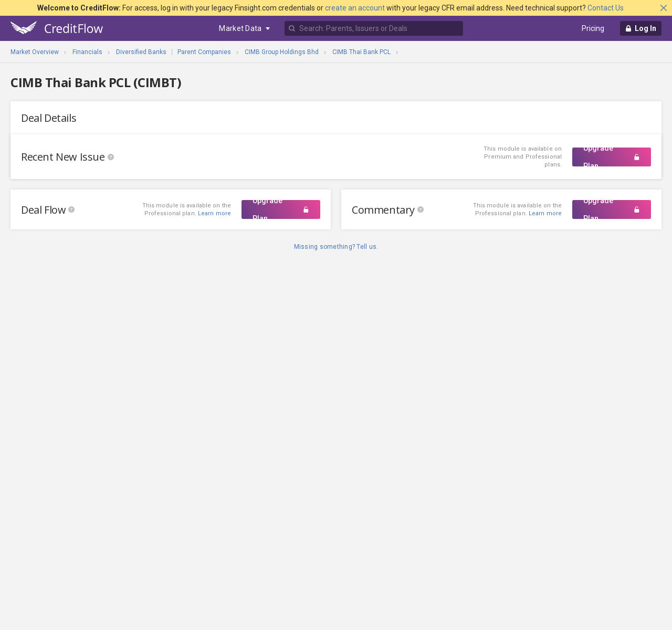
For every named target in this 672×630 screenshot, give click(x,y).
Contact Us (606, 8)
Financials (87, 52)
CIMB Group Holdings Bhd (282, 52)
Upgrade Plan (612, 157)
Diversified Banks (141, 52)
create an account (355, 8)
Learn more (545, 213)
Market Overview (35, 52)
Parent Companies (204, 52)
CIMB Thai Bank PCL (361, 52)
